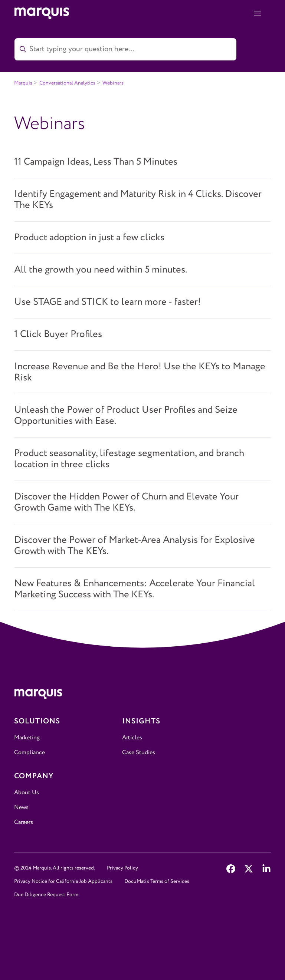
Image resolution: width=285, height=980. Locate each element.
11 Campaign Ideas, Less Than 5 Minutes (96, 162)
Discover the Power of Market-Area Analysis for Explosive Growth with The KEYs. (135, 546)
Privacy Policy (122, 868)
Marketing (27, 738)
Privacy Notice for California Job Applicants (63, 881)
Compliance (30, 753)
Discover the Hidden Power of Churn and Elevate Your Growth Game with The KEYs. (126, 502)
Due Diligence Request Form (46, 895)
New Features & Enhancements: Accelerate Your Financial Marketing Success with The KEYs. (135, 589)
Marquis (23, 83)
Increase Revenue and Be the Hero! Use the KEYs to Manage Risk (140, 372)
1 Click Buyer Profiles (58, 334)
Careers (24, 822)
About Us (27, 793)
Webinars (113, 83)
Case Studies (139, 753)
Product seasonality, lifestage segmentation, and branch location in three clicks (129, 459)
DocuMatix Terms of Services (157, 881)
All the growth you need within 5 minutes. (101, 270)
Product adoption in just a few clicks (89, 238)
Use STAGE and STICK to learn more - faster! (107, 302)
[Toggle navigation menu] (258, 13)
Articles (132, 738)
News (21, 807)
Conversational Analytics (67, 83)
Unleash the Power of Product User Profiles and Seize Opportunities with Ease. (126, 416)
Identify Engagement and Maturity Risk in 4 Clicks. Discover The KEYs (138, 200)
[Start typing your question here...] (125, 49)
